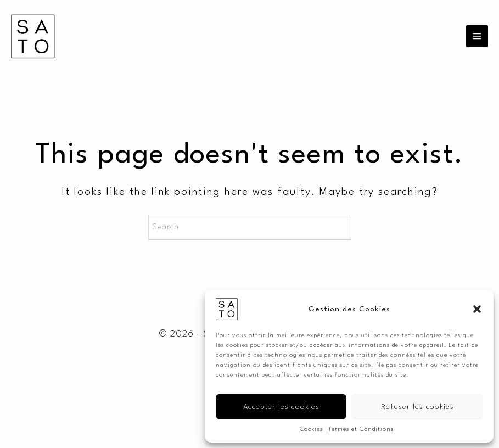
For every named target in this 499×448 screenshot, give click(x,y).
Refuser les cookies (417, 407)
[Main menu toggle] (477, 36)
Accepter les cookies (281, 407)
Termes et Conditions (361, 430)
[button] (477, 309)
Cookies (311, 430)
